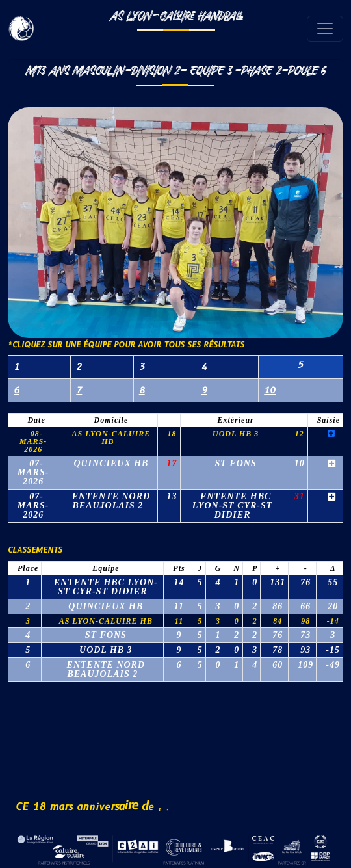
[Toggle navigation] (325, 29)
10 (270, 390)
